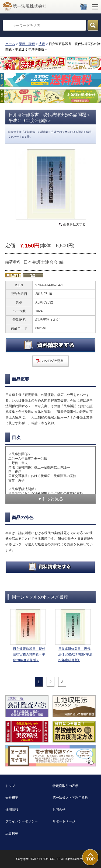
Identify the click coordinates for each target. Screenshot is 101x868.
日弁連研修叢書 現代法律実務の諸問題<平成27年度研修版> (75, 654)
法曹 (42, 44)
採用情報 (12, 810)
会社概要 (12, 798)
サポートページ (64, 821)
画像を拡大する (74, 224)
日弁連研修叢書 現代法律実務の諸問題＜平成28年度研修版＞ (29, 654)
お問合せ (59, 810)
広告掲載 (12, 833)
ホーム (10, 44)
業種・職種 (27, 44)
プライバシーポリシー (22, 821)
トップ (10, 786)
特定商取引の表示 (65, 786)
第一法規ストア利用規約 (70, 798)
